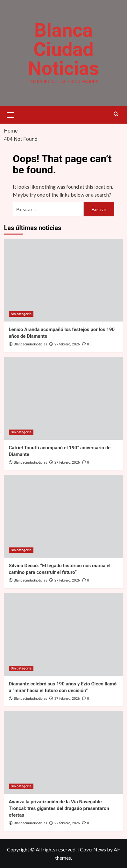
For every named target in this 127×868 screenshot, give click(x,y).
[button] (11, 114)
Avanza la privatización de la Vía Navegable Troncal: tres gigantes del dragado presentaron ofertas (59, 808)
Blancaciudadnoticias (30, 344)
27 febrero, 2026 (67, 344)
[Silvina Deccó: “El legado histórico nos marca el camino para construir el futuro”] (64, 516)
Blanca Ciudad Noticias (63, 49)
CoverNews (93, 849)
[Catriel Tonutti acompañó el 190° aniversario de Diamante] (64, 398)
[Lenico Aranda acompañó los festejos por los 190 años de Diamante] (64, 280)
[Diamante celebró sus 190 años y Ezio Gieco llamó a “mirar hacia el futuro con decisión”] (64, 634)
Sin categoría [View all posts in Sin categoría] (21, 314)
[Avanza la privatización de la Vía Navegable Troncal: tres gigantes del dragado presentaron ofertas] (64, 752)
